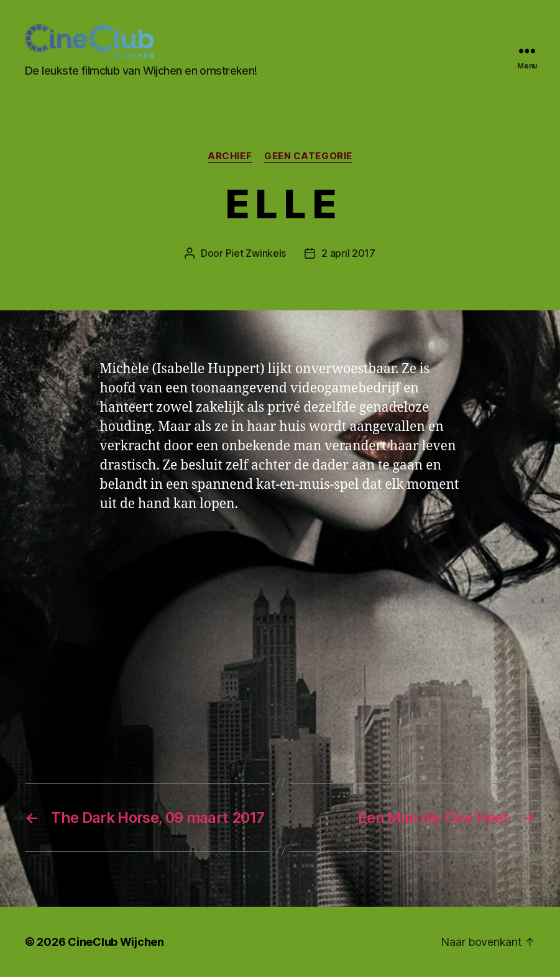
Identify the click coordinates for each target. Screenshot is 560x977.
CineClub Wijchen (116, 942)
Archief (230, 156)
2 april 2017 (348, 253)
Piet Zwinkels (256, 253)
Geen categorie (308, 156)
